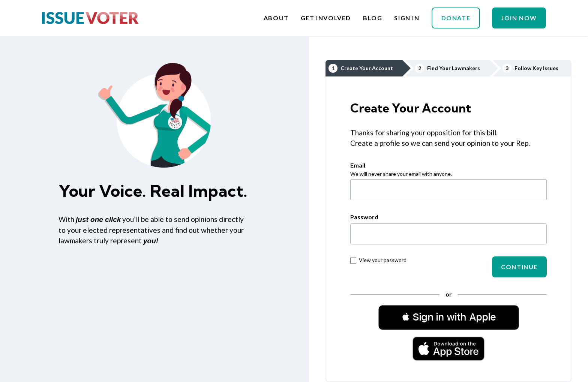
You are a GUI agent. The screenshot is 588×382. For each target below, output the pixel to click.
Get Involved (326, 18)
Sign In (407, 18)
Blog (373, 18)
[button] (449, 317)
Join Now (519, 18)
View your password (378, 260)
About (276, 18)
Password (364, 217)
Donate (456, 18)
